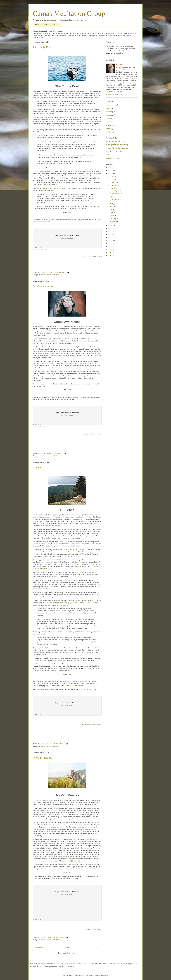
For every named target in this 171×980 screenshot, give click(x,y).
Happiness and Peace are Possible (54, 188)
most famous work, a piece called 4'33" (73, 550)
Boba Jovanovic (90, 724)
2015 (110, 241)
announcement (111, 105)
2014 (110, 244)
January (113, 222)
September (114, 185)
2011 (110, 250)
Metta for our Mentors (44, 922)
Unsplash (99, 257)
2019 (110, 228)
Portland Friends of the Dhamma (117, 148)
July (112, 204)
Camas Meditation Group (69, 13)
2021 (110, 173)
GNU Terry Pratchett (79, 861)
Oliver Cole (92, 257)
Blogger (106, 975)
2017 (110, 235)
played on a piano (81, 566)
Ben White (92, 929)
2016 (110, 237)
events (108, 122)
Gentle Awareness (43, 286)
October (113, 182)
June (112, 207)
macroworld (90, 975)
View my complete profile (114, 94)
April (112, 213)
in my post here (118, 33)
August (113, 188)
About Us (46, 25)
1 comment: (57, 453)
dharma (48, 275)
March (112, 216)
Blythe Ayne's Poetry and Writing (117, 145)
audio (43, 275)
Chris (121, 65)
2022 (110, 170)
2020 (110, 225)
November (114, 179)
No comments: (59, 272)
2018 (110, 232)
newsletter (109, 132)
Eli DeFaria (92, 434)
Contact (56, 25)
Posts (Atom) (72, 953)
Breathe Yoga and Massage (115, 141)
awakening (109, 112)
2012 (110, 247)
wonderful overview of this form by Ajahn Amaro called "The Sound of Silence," (73, 603)
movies (108, 129)
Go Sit (108, 155)
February (113, 219)
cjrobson (35, 249)
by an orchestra (95, 566)
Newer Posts (39, 948)
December (114, 176)
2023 (110, 168)
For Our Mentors (42, 758)
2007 (110, 256)
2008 (110, 253)
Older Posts (96, 948)
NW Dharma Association (114, 151)
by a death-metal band (42, 569)
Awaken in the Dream (113, 158)
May (112, 210)
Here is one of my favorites (74, 686)
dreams (108, 118)
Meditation (55, 275)
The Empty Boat (42, 47)
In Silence (38, 467)
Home (37, 25)
